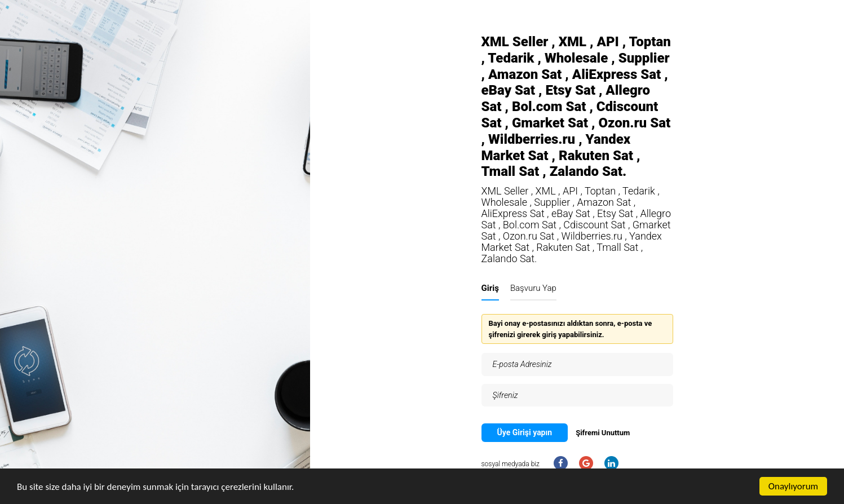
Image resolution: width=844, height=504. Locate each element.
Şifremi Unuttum (603, 433)
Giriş (490, 288)
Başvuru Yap (533, 288)
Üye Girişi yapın (525, 432)
